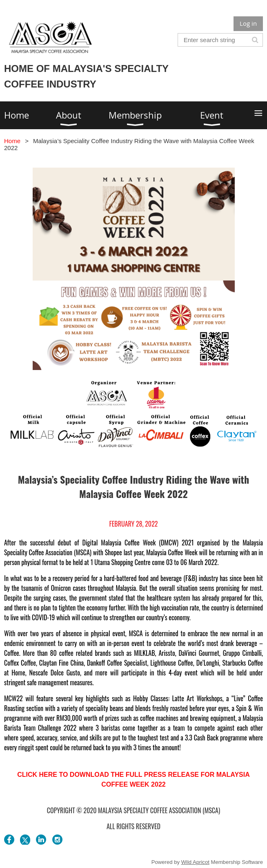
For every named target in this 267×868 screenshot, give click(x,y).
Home (12, 141)
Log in (248, 23)
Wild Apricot (195, 862)
